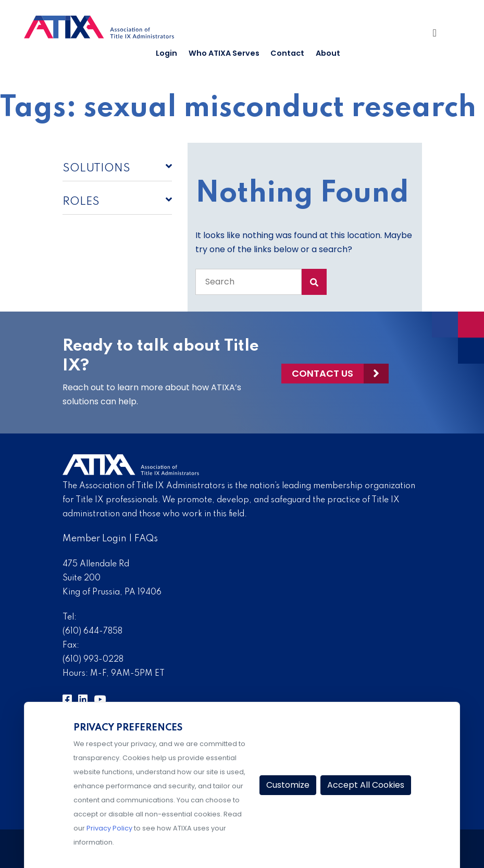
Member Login (95, 539)
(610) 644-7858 (92, 631)
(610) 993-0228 (93, 660)
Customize (288, 785)
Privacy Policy (109, 828)
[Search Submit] (314, 282)
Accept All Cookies (366, 785)
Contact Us (322, 373)
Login (166, 53)
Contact (287, 53)
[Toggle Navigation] (440, 34)
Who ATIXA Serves (224, 53)
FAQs (146, 539)
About (328, 53)
